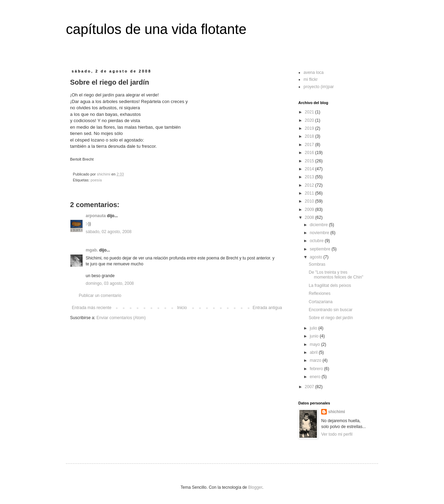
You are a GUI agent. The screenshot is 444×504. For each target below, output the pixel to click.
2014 (310, 169)
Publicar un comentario (100, 296)
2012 (310, 185)
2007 (310, 387)
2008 (310, 217)
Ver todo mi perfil (337, 434)
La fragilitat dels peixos (330, 285)
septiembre (321, 249)
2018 (310, 136)
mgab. (92, 250)
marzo (316, 360)
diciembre (319, 225)
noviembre (320, 233)
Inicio (182, 308)
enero (316, 377)
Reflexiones (320, 293)
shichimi (337, 412)
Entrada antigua (267, 308)
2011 (310, 193)
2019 (310, 128)
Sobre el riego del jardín (331, 318)
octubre (317, 241)
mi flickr (311, 79)
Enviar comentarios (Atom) (121, 318)
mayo (315, 344)
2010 (310, 201)
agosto (317, 257)
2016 (310, 153)
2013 (310, 177)
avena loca (314, 72)
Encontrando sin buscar (331, 310)
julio (314, 328)
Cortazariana (321, 302)
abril (314, 352)
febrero (317, 369)
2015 (310, 161)
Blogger (255, 487)
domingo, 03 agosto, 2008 (110, 283)
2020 (310, 120)
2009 (310, 210)
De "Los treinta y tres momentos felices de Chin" (336, 275)
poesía (96, 180)
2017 (310, 145)
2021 (310, 112)
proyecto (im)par (319, 87)
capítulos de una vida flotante (156, 29)
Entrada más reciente (92, 308)
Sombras (317, 264)
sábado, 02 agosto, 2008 (109, 232)
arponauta (96, 216)
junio (315, 336)
